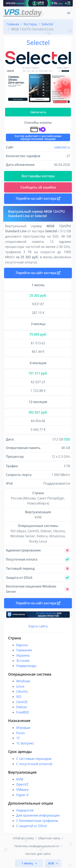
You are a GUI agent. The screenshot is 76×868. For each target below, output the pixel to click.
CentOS (22, 702)
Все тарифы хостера (38, 176)
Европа (22, 645)
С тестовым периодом (34, 759)
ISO (19, 697)
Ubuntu (22, 691)
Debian (22, 707)
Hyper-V (22, 795)
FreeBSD (23, 712)
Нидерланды (26, 666)
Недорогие (25, 810)
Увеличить (38, 112)
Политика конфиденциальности (37, 846)
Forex (20, 733)
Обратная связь (49, 838)
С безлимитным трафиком (37, 821)
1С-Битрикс (25, 743)
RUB (51, 863)
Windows (23, 681)
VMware (22, 790)
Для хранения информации (38, 815)
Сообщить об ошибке (38, 187)
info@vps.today (23, 838)
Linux (20, 686)
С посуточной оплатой (34, 764)
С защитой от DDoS (32, 826)
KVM (20, 779)
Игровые (23, 728)
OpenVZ (22, 784)
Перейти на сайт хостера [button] (38, 198)
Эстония (23, 661)
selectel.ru (62, 147)
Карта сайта (38, 626)
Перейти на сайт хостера (38, 273)
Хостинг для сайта (38, 854)
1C (18, 738)
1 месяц (28, 863)
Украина (23, 655)
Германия (24, 650)
